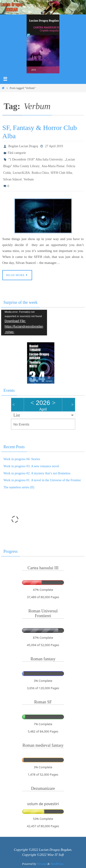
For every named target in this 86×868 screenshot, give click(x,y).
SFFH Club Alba (61, 173)
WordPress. (57, 864)
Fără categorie (17, 153)
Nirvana (42, 864)
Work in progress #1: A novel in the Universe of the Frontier (42, 480)
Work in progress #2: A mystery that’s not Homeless (37, 473)
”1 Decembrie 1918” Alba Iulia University (36, 159)
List (17, 415)
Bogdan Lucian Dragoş (23, 146)
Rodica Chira (40, 173)
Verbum (29, 179)
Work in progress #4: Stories (22, 459)
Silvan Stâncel (12, 179)
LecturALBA (21, 173)
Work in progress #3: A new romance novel (31, 466)
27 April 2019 (54, 146)
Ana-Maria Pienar (53, 166)
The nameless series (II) (19, 487)
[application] (24, 323)
